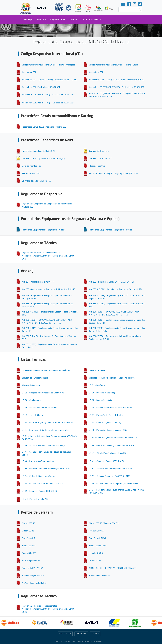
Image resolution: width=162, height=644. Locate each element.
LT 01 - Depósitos (97, 385)
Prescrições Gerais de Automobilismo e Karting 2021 (45, 127)
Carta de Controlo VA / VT (101, 158)
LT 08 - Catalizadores (32, 400)
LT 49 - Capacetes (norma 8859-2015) (106, 461)
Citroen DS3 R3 (29, 523)
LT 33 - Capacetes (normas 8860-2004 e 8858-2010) (113, 437)
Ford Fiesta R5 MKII (98, 538)
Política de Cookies (96, 641)
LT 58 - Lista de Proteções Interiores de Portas (43, 483)
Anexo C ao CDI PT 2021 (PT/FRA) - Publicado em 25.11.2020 (50, 80)
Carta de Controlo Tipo (99, 151)
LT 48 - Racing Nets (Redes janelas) (38, 461)
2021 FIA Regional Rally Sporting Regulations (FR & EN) (113, 173)
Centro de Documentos (91, 19)
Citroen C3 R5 (28, 531)
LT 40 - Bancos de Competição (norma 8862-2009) (112, 446)
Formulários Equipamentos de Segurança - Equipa (111, 230)
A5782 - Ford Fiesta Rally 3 (34, 583)
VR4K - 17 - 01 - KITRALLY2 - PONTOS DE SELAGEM (113, 568)
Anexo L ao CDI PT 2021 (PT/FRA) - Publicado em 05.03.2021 (117, 87)
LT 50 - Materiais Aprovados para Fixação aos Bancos (46, 469)
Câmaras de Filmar (97, 370)
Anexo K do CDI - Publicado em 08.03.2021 (41, 87)
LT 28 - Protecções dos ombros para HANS (108, 430)
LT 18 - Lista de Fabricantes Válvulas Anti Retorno (111, 408)
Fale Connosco (65, 634)
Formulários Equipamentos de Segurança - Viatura (44, 230)
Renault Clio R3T (29, 553)
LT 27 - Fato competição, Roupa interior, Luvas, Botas (46, 430)
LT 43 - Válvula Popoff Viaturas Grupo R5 (107, 453)
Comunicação (28, 19)
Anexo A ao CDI (29, 72)
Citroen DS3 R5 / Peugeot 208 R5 (104, 523)
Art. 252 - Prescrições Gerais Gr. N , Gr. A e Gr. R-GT (112, 282)
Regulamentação (58, 19)
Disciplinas (73, 19)
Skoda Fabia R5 (29, 546)
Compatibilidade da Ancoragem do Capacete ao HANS (112, 378)
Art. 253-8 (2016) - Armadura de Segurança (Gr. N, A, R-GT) (115, 289)
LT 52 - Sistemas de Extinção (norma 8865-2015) (111, 469)
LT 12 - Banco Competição (101, 400)
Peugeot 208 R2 (96, 531)
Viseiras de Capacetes (32, 385)
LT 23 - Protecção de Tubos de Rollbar (106, 415)
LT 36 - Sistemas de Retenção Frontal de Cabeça (43, 446)
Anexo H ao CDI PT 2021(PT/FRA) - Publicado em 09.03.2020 (117, 80)
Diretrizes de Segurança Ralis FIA (36, 181)
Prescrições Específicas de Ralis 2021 (39, 151)
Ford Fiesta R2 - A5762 (33, 568)
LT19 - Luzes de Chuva (32, 415)
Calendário (42, 19)
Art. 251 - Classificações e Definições (38, 282)
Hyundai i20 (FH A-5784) (33, 575)
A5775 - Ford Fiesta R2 (100, 575)
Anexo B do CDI (96, 72)
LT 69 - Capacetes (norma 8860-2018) (39, 491)
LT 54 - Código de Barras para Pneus (38, 476)
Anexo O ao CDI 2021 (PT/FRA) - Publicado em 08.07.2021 (48, 94)
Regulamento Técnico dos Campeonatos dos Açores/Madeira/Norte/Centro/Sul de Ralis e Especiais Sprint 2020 (48, 609)
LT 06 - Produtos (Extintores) (102, 393)
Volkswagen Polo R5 (31, 560)
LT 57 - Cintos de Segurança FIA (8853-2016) (110, 476)
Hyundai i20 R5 (96, 553)
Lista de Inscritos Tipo (32, 166)
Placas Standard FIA (31, 173)
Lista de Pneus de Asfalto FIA (35, 499)
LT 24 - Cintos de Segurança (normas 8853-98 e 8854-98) (48, 422)
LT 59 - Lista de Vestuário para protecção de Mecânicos (114, 483)
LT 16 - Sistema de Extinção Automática (40, 408)
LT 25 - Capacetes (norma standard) (105, 422)
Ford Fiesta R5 (28, 538)
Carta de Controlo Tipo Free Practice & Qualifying (43, 158)
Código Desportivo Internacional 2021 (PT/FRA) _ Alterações (49, 65)
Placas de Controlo (97, 166)
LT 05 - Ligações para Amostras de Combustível (43, 393)
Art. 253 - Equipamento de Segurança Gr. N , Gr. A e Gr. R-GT (49, 289)
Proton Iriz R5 (95, 560)
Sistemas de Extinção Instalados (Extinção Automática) (46, 370)
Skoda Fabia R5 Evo (98, 546)
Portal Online (81, 634)
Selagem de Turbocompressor (35, 378)
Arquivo (94, 634)
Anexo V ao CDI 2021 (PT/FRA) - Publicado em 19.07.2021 (48, 103)
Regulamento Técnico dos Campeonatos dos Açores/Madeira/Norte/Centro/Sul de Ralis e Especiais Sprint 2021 (48, 256)
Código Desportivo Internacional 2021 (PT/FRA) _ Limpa (114, 65)
